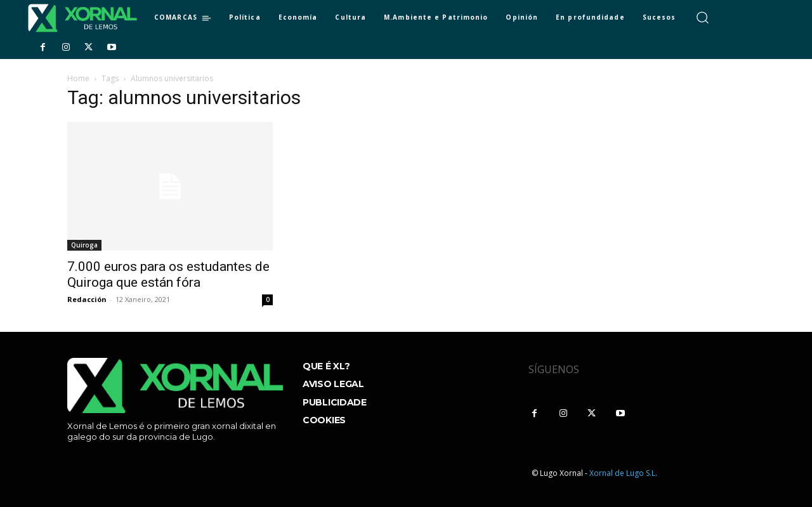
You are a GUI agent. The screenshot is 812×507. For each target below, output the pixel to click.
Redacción (87, 299)
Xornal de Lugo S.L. (623, 473)
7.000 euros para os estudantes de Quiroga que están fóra (168, 274)
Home (78, 78)
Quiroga (84, 245)
